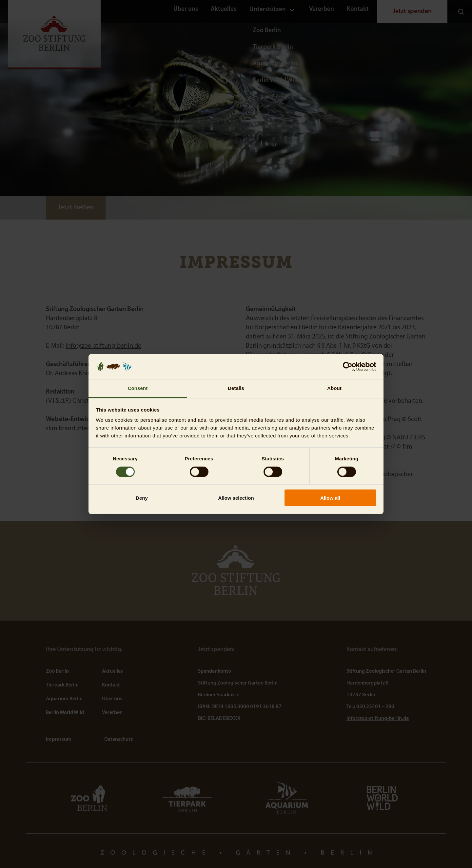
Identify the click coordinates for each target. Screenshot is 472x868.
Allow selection (236, 498)
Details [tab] (236, 388)
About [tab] (334, 388)
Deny (142, 498)
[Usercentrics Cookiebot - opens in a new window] (348, 367)
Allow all (330, 498)
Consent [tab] (138, 388)
